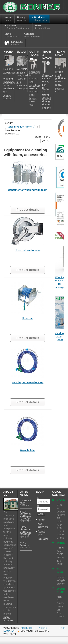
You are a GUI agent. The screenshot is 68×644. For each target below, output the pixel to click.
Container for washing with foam (28, 190)
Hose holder (28, 450)
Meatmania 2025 (26, 502)
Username (39, 497)
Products (27, 628)
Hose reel (28, 318)
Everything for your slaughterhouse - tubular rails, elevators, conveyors (25, 79)
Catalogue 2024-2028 (61, 319)
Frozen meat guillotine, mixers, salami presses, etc (61, 82)
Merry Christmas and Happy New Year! (25, 515)
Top (63, 628)
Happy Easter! (23, 544)
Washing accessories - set (28, 382)
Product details (28, 210)
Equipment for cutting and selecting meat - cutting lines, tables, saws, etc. (36, 88)
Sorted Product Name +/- (21, 127)
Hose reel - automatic (28, 250)
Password (39, 504)
